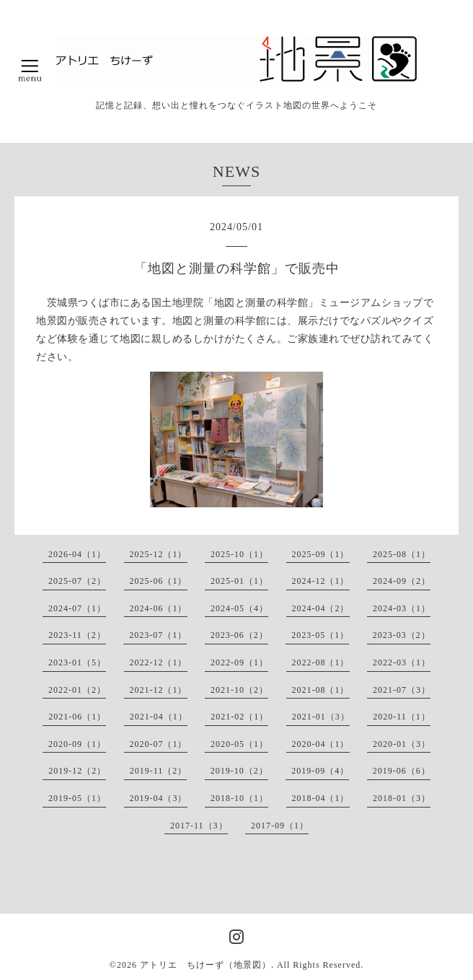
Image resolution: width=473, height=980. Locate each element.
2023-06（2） (239, 635)
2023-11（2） (77, 635)
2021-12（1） (159, 690)
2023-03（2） (402, 635)
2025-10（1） (239, 554)
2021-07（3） (402, 690)
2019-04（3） (159, 798)
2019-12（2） (77, 771)
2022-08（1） (321, 662)
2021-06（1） (77, 717)
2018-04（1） (321, 798)
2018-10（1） (239, 798)
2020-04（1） (321, 744)
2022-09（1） (239, 662)
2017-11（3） (199, 826)
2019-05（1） (77, 798)
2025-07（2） (77, 581)
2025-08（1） (402, 554)
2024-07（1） (77, 608)
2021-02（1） (239, 717)
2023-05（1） (320, 635)
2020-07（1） (159, 744)
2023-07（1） (158, 635)
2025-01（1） (239, 581)
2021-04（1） (159, 717)
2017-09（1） (280, 826)
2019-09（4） (320, 771)
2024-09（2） (402, 581)
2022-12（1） (159, 662)
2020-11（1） (402, 717)
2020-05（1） (239, 744)
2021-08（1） (321, 690)
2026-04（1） (77, 554)
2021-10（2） (239, 690)
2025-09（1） (321, 554)
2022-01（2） (77, 690)
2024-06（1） (159, 608)
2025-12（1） (159, 554)
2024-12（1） (321, 581)
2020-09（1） (77, 744)
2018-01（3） (402, 798)
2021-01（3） (321, 717)
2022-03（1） (402, 662)
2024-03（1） (402, 608)
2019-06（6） (402, 771)
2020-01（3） (402, 744)
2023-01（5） (77, 662)
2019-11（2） (159, 771)
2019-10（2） (239, 771)
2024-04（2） (321, 608)
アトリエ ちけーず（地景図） (205, 965)
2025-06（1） (159, 581)
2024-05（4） (239, 608)
